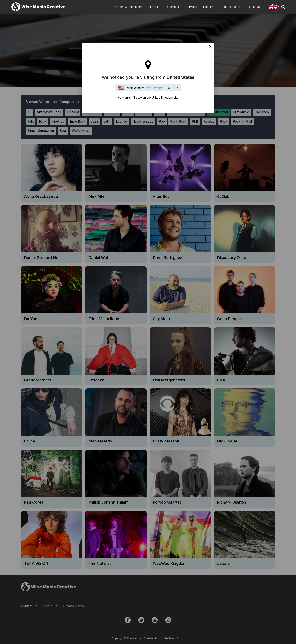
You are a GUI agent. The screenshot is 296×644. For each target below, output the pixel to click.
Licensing (209, 7)
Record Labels (231, 7)
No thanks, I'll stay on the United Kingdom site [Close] (210, 46)
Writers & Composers (129, 7)
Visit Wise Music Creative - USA (150, 88)
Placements (172, 7)
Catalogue (253, 7)
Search (283, 7)
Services (191, 7)
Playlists (154, 7)
